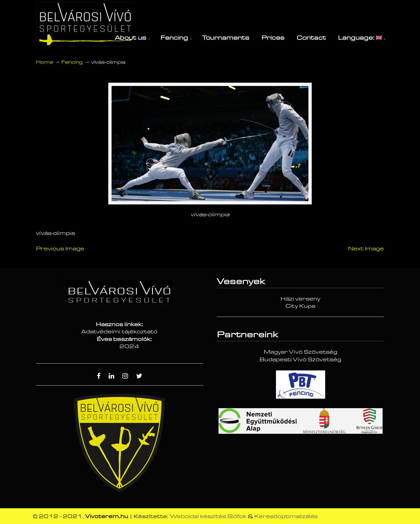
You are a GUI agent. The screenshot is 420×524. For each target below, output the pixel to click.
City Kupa (300, 306)
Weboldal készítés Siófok (208, 516)
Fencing (72, 62)
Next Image (366, 249)
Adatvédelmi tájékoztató (119, 332)
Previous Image (60, 249)
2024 (129, 346)
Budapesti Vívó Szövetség (300, 360)
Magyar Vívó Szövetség (301, 352)
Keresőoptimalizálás (286, 516)
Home (45, 62)
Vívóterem (85, 24)
